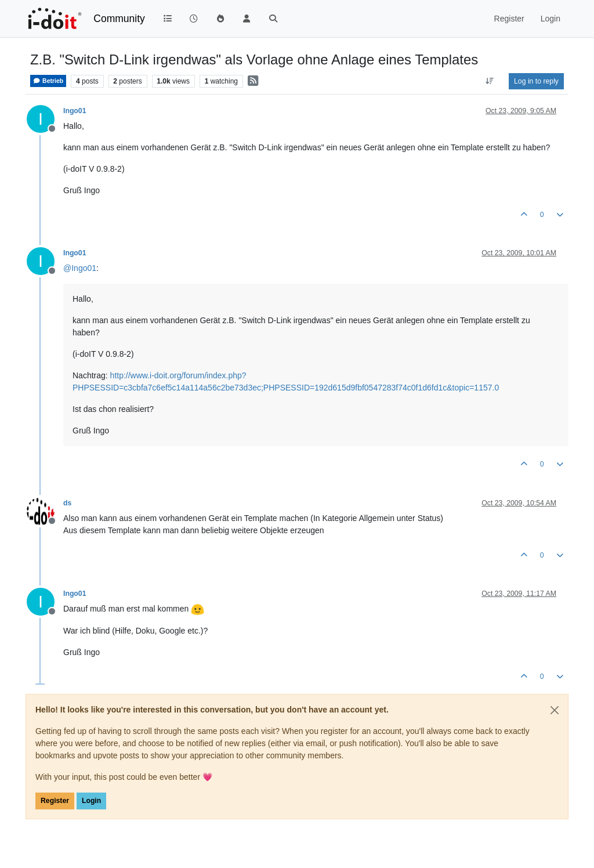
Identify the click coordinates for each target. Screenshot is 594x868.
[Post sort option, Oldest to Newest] (490, 81)
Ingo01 (75, 111)
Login (91, 801)
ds (67, 503)
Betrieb (48, 81)
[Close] (555, 710)
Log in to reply (536, 81)
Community (119, 19)
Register (55, 801)
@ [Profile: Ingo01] (80, 268)
